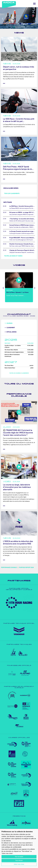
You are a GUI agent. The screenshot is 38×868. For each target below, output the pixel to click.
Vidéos (19, 265)
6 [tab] (24, 27)
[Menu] (34, 4)
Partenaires (19, 581)
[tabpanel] (19, 18)
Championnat (19, 314)
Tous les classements (12, 193)
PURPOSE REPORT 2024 (26, 567)
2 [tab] (16, 27)
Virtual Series (11, 332)
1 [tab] (14, 27)
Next (35, 19)
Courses (9, 323)
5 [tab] (22, 27)
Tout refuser (19, 860)
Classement (11, 328)
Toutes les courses (15, 373)
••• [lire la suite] (4, 83)
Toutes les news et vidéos (13, 256)
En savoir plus (19, 25)
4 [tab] (20, 27)
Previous (3, 19)
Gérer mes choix (19, 864)
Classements (25, 373)
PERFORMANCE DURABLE (9, 567)
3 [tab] (18, 27)
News (19, 33)
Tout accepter (19, 857)
